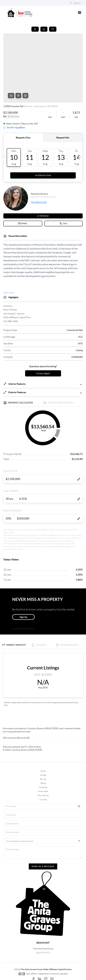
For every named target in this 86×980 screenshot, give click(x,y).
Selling (43, 762)
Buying (43, 758)
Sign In (75, 3)
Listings (43, 754)
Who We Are (43, 774)
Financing (43, 766)
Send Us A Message (43, 845)
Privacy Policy (29, 976)
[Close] (80, 953)
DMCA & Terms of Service (49, 976)
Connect (43, 778)
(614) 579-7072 (43, 931)
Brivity (41, 973)
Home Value (43, 770)
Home (43, 750)
